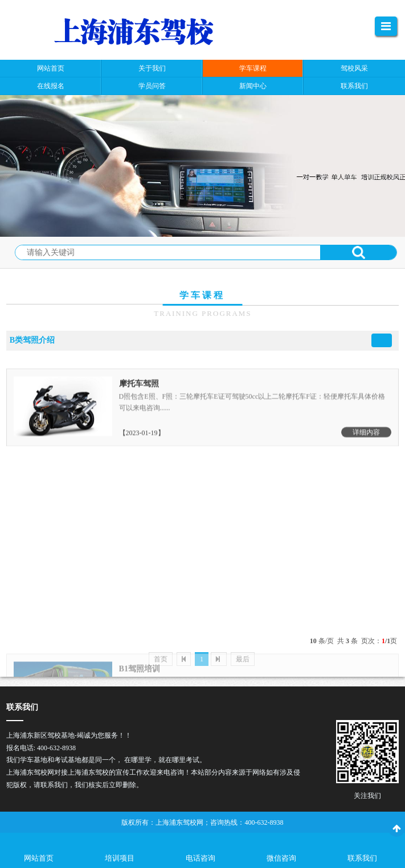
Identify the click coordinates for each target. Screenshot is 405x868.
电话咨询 (201, 858)
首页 (161, 659)
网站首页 (39, 858)
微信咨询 (281, 858)
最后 (243, 659)
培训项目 (120, 858)
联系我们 (362, 858)
